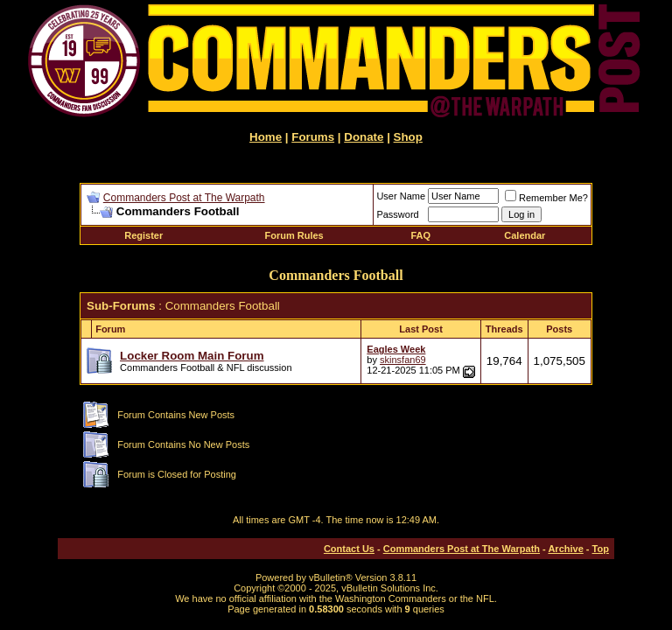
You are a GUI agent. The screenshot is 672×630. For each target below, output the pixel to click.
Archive (565, 549)
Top (601, 549)
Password (397, 214)
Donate (364, 137)
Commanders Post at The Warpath (184, 198)
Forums (313, 137)
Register (143, 235)
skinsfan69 (403, 360)
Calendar (525, 235)
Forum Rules (294, 235)
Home (266, 137)
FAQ (420, 235)
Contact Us (349, 549)
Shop (408, 137)
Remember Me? (546, 198)
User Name (401, 196)
